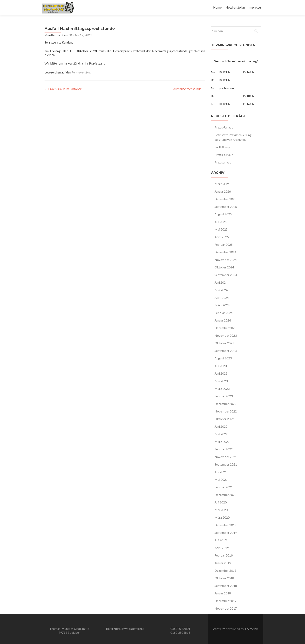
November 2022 (226, 411)
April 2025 (222, 237)
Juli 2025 (221, 222)
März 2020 (222, 517)
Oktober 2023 (224, 343)
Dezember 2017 (225, 601)
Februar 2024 (224, 313)
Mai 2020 (221, 510)
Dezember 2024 (225, 252)
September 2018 (226, 586)
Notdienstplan (235, 7)
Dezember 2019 (225, 525)
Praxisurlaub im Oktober (63, 89)
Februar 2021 (224, 487)
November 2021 (226, 457)
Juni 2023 (221, 373)
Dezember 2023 (225, 328)
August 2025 (223, 214)
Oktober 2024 (224, 267)
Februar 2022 (224, 449)
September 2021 (226, 464)
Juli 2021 (221, 472)
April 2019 (222, 548)
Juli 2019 (221, 540)
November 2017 (226, 608)
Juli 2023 (221, 366)
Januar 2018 (223, 593)
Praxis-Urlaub (224, 127)
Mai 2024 (221, 290)
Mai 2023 (221, 381)
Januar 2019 (223, 563)
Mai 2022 (221, 434)
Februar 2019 (224, 555)
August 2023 (223, 358)
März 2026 (222, 184)
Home (217, 7)
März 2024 (222, 305)
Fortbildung (222, 147)
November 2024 (226, 260)
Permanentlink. (81, 72)
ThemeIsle (252, 629)
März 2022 (222, 442)
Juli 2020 (221, 502)
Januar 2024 (223, 320)
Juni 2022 (221, 426)
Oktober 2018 (224, 578)
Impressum (256, 7)
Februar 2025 (224, 244)
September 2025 (226, 207)
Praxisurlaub (223, 162)
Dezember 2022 (225, 404)
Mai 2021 (221, 479)
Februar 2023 (224, 396)
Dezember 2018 (225, 570)
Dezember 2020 (225, 495)
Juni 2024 (221, 282)
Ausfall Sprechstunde (189, 89)
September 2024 (226, 275)
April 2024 (222, 298)
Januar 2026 (223, 191)
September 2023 (226, 351)
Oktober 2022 (224, 419)
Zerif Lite (219, 629)
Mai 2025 (221, 229)
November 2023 (226, 335)
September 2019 (226, 533)
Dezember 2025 (225, 199)
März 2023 (222, 388)
